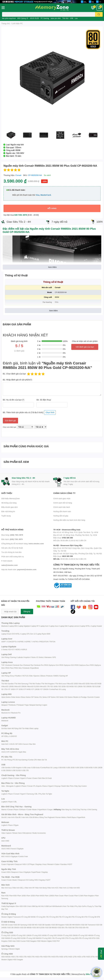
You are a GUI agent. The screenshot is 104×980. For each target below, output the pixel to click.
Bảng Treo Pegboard (47, 817)
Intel (3, 841)
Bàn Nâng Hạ (67, 810)
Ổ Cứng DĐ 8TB (94, 917)
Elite (31, 676)
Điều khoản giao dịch (9, 507)
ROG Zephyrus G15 (67, 665)
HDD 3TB (31, 957)
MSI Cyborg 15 (23, 18)
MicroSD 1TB (45, 686)
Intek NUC (5, 744)
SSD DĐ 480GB (26, 928)
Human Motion (61, 817)
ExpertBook (35, 668)
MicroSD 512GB (33, 686)
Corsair (18, 175)
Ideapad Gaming (35, 705)
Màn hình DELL (19, 888)
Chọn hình (50, 412)
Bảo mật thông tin (8, 511)
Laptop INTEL (85, 626)
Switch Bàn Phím (67, 786)
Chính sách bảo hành (62, 507)
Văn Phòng (5, 657)
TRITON (52, 642)
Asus (45, 864)
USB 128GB (98, 768)
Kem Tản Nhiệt (68, 906)
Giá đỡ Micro (34, 817)
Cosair (4, 864)
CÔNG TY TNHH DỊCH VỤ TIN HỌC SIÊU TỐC (78, 572)
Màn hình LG (64, 888)
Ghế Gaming (93, 810)
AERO (18, 649)
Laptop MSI (13, 626)
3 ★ (39, 349)
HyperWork (42, 810)
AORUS (24, 649)
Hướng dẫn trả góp (61, 516)
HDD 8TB (55, 957)
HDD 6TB (47, 957)
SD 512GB (96, 686)
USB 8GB (62, 768)
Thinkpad (20, 705)
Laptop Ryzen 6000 (43, 634)
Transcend (17, 917)
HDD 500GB (6, 957)
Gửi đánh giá (10, 421)
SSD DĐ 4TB (84, 928)
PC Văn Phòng (7, 760)
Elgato (16, 825)
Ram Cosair (59, 896)
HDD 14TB (81, 957)
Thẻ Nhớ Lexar (61, 684)
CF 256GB (44, 689)
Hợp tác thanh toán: (19, 569)
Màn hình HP (30, 888)
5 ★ (39, 341)
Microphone (27, 833)
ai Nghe (49, 794)
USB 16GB (71, 768)
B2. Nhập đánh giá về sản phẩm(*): (18, 380)
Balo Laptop (34, 728)
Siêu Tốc (90, 974)
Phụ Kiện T (43, 794)
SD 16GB (54, 686)
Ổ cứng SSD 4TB (75, 938)
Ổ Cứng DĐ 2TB (56, 917)
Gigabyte (20, 849)
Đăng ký (27, 612)
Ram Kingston (89, 896)
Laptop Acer (44, 626)
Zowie (35, 778)
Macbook (5, 626)
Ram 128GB (49, 896)
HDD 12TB (72, 957)
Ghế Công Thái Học (80, 810)
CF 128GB (35, 689)
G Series (40, 657)
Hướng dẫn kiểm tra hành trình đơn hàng (69, 520)
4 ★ (39, 345)
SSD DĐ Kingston (58, 925)
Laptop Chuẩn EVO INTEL (11, 634)
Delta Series (16, 697)
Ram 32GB (31, 896)
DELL (7, 736)
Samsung (30, 794)
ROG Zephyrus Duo (82, 665)
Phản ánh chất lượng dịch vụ (13, 556)
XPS (54, 657)
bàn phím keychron (9, 18)
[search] (99, 14)
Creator (97, 697)
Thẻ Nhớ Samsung (21, 684)
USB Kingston (17, 768)
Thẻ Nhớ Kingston (48, 684)
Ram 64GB (40, 896)
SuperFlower (36, 872)
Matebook (5, 721)
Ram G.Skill (79, 896)
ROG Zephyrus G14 (52, 665)
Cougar (50, 810)
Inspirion (27, 657)
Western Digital (7, 917)
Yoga (26, 705)
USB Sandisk (6, 768)
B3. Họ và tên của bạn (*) (14, 400)
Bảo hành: (12, 539)
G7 (13, 649)
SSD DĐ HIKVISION (73, 925)
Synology (5, 949)
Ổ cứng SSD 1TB (48, 938)
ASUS (12, 744)
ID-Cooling (30, 880)
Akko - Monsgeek (7, 786)
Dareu (45, 786)
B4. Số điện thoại (44, 400)
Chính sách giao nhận (62, 498)
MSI (20, 744)
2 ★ (39, 353)
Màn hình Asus (7, 888)
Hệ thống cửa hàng (9, 503)
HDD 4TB (39, 957)
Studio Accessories (39, 833)
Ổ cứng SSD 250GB (55, 935)
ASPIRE (21, 642)
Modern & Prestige (80, 697)
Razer (11, 778)
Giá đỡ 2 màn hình (22, 817)
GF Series (35, 697)
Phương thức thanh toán (51, 601)
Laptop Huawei (97, 626)
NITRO (36, 642)
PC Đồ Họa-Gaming (20, 760)
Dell (40, 778)
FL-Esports (38, 786)
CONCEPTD (12, 642)
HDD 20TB (90, 957)
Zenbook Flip (28, 665)
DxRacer (23, 810)
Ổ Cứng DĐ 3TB (68, 917)
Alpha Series (6, 697)
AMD (7, 841)
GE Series (60, 697)
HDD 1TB (15, 957)
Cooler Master (32, 810)
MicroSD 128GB (8, 686)
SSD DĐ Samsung (20, 925)
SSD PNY (56, 941)
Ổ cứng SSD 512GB (18, 938)
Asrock (26, 744)
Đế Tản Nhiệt (24, 728)
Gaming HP (64, 676)
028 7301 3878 (21, 215)
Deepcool (18, 864)
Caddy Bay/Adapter (8, 906)
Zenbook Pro (39, 665)
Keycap (58, 786)
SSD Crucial (21, 941)
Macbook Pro (16, 713)
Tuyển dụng (6, 516)
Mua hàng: (12, 535)
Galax (57, 864)
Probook (49, 676)
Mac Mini (32, 744)
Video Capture (6, 833)
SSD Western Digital (44, 941)
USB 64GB (89, 768)
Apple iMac (22, 752)
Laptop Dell (64, 626)
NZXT (70, 864)
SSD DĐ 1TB (63, 928)
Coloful (21, 856)
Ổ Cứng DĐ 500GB (29, 917)
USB (72, 18)
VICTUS (25, 676)
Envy (12, 676)
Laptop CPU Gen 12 (28, 634)
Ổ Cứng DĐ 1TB (43, 917)
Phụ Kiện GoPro (81, 906)
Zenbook (9, 665)
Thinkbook (12, 705)
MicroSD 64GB (96, 684)
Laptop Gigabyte (24, 626)
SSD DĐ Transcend (88, 925)
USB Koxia (36, 768)
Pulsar (29, 778)
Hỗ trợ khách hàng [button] (12, 530)
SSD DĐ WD (33, 925)
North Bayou (72, 817)
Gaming (13, 657)
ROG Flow (9, 668)
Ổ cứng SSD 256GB (70, 935)
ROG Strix (18, 668)
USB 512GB (16, 770)
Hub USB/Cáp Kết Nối (36, 906)
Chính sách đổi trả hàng (63, 503)
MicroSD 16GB (73, 684)
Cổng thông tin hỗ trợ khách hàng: (22, 543)
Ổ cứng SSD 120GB (8, 935)
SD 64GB (70, 686)
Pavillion (18, 676)
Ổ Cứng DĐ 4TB (81, 917)
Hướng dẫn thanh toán (62, 511)
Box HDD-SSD (21, 906)
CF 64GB (27, 689)
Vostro (34, 657)
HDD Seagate (18, 960)
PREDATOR (44, 642)
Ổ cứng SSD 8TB (89, 938)
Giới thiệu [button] (7, 493)
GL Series (43, 697)
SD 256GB (87, 686)
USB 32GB (80, 768)
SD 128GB (79, 686)
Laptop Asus (54, 626)
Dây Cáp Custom (81, 786)
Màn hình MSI (75, 888)
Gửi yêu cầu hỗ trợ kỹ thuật (12, 548)
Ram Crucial (69, 896)
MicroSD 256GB (20, 686)
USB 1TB (25, 770)
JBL (36, 794)
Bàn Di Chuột (47, 778)
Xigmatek (10, 864)
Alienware (48, 657)
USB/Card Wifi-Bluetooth (53, 906)
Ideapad (4, 705)
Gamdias (64, 864)
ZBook (43, 676)
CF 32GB (19, 689)
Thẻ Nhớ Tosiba (35, 684)
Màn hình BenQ (41, 888)
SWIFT (4, 642)
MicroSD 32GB (84, 684)
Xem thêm (52, 267)
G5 (10, 649)
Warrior (4, 810)
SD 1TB (4, 689)
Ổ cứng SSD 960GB (34, 938)
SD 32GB (62, 686)
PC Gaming (45, 18)
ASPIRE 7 (28, 642)
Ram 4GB (5, 896)
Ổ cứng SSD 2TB (62, 938)
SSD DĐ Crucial (7, 925)
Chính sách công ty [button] (64, 493)
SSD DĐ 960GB (51, 928)
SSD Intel (12, 941)
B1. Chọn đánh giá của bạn (14, 374)
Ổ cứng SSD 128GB (24, 935)
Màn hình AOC (53, 888)
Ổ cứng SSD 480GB (86, 935)
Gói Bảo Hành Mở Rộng (10, 728)
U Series (4, 649)
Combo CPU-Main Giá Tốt (38, 760)
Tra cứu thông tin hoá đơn (11, 552)
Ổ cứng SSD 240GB (39, 935)
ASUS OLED (34, 18)
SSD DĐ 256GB (13, 928)
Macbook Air (6, 713)
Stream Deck (17, 833)
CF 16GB (12, 689)
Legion (45, 705)
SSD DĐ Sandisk (45, 925)
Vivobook (26, 668)
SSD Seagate (31, 941)
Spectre (37, 676)
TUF (3, 665)
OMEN (56, 676)
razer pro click (56, 18)
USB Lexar (27, 768)
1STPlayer (31, 864)
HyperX (23, 778)
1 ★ (39, 357)
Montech (51, 864)
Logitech (4, 778)
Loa (76, 18)
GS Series (69, 697)
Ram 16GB (22, 896)
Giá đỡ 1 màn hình (8, 817)
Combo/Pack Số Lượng (58, 689)
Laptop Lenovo (74, 626)
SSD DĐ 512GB (38, 928)
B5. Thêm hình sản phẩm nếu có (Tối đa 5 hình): (29, 412)
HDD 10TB (64, 957)
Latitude (20, 657)
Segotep (39, 864)
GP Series (52, 697)
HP (2, 736)
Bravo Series (26, 697)
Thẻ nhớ (65, 18)
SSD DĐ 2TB (73, 928)
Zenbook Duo (18, 665)
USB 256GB (6, 770)
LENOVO (13, 736)
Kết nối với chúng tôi (83, 601)
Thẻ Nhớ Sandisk (7, 684)
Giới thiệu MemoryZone (11, 498)
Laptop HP (35, 626)
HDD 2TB (23, 957)
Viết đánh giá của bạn (85, 347)
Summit (90, 697)
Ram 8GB (13, 896)
